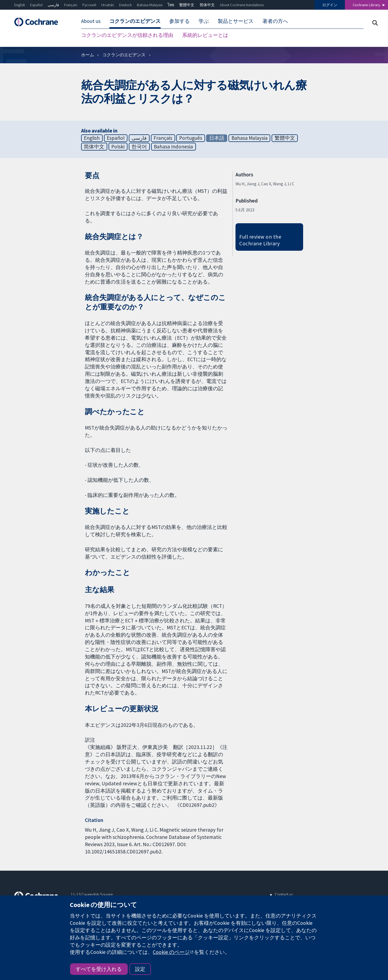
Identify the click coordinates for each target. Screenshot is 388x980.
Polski (118, 147)
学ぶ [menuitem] (204, 21)
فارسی (53, 5)
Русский (89, 5)
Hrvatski (108, 5)
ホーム (88, 55)
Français (71, 5)
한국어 (139, 147)
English (20, 5)
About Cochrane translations (242, 5)
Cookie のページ (171, 952)
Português (191, 138)
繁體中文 (187, 5)
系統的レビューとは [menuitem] (205, 35)
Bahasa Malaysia (150, 5)
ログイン (330, 5)
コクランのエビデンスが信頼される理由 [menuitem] (127, 35)
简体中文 (207, 5)
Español (36, 5)
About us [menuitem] (91, 21)
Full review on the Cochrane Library (260, 240)
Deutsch (125, 5)
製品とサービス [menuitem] (236, 21)
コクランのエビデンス (124, 55)
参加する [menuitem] (179, 21)
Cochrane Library (366, 5)
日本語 (217, 138)
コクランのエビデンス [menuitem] (135, 21)
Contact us (284, 894)
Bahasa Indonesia (173, 147)
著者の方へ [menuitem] (275, 21)
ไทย (171, 5)
